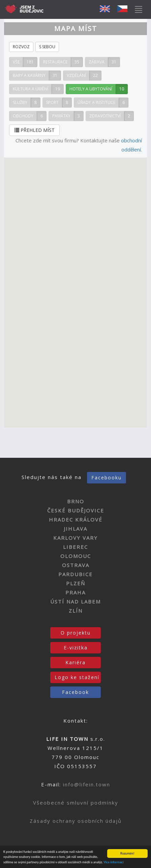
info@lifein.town (87, 784)
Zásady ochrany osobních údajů (76, 821)
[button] (84, 274)
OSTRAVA (76, 565)
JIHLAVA (75, 529)
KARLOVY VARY (75, 538)
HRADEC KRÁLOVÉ (76, 520)
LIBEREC (75, 547)
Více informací (114, 862)
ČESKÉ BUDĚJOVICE (76, 510)
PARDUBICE (75, 574)
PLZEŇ (76, 583)
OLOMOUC (76, 556)
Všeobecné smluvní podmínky (76, 803)
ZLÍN (76, 611)
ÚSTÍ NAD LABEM (75, 601)
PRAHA (75, 592)
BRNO (76, 501)
